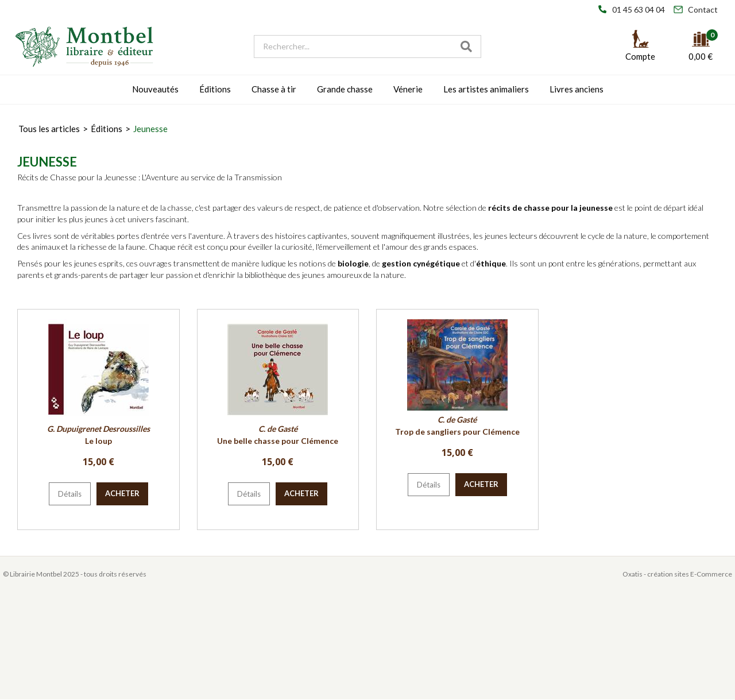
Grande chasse (345, 89)
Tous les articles (49, 129)
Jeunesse (150, 129)
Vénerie (408, 89)
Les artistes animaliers (486, 89)
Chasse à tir (274, 89)
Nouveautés (155, 89)
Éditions (215, 89)
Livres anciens (577, 89)
